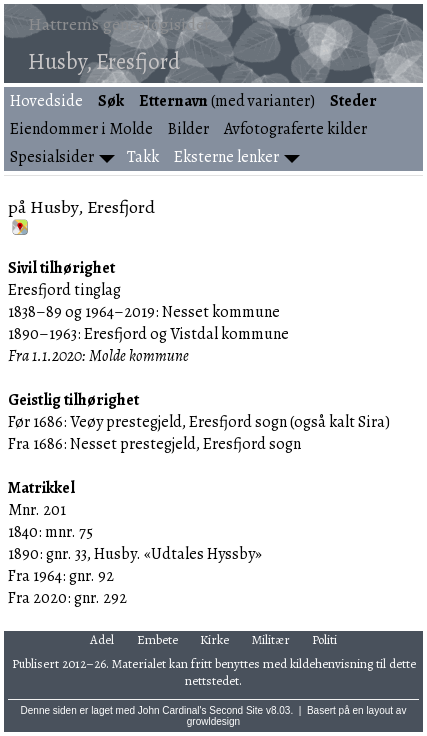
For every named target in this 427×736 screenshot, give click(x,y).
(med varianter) (227, 101)
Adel (102, 639)
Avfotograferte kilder (295, 129)
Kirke (214, 639)
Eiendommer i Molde (81, 129)
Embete (157, 639)
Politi (324, 639)
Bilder (188, 129)
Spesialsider (52, 157)
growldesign (213, 721)
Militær (271, 639)
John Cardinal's (172, 710)
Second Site (236, 710)
